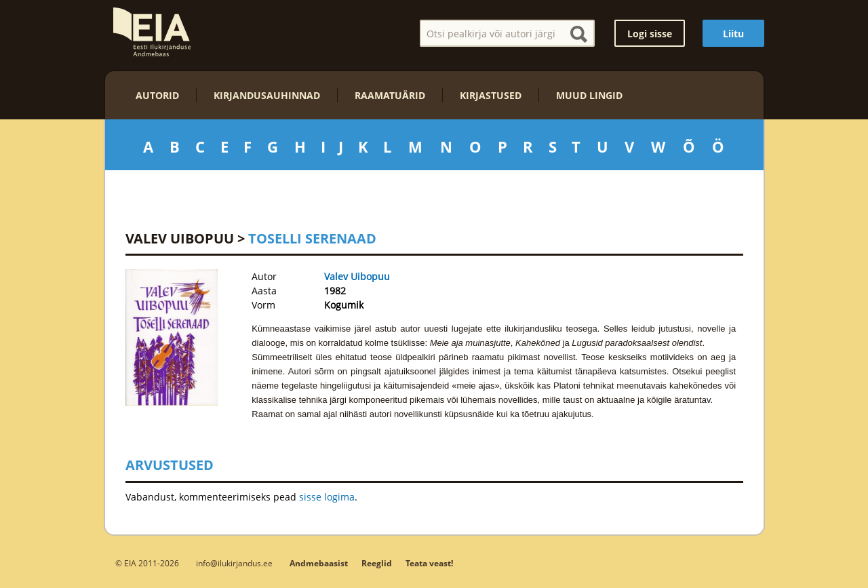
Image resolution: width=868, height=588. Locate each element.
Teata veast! (429, 563)
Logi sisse (650, 34)
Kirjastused (491, 95)
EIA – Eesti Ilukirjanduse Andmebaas (152, 32)
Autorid (157, 95)
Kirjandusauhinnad (267, 95)
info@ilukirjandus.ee (234, 563)
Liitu (733, 34)
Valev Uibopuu (180, 238)
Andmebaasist (319, 563)
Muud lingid (589, 95)
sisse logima (327, 497)
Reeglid (377, 563)
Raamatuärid (390, 95)
